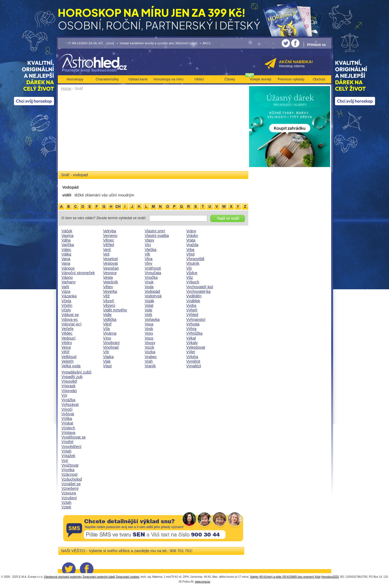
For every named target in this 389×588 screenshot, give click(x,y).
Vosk (149, 329)
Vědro (67, 343)
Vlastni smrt (155, 231)
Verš (107, 250)
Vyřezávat (70, 405)
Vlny (149, 263)
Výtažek (68, 456)
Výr (65, 395)
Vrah (149, 361)
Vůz (190, 277)
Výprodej (69, 391)
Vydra (191, 305)
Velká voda (71, 366)
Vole (149, 310)
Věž (107, 296)
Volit (148, 315)
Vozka (150, 352)
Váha (66, 240)
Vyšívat (68, 414)
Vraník (150, 366)
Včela (66, 301)
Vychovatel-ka (199, 291)
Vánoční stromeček (78, 273)
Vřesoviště (195, 259)
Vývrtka (68, 470)
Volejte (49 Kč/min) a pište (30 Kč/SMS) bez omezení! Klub (285, 577)
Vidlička (110, 320)
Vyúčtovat (70, 465)
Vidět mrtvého (115, 310)
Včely (66, 310)
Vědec (67, 333)
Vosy (149, 333)
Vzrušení (69, 498)
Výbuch (193, 282)
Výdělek (193, 301)
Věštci (199, 79)
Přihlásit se (316, 45)
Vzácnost (70, 474)
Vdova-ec (70, 320)
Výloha (192, 357)
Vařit (66, 287)
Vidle (108, 315)
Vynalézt (194, 366)
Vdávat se (70, 315)
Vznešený (70, 488)
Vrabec (151, 357)
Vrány (191, 231)
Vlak (107, 361)
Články (230, 79)
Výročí (67, 409)
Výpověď (69, 381)
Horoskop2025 (330, 577)
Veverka (110, 291)
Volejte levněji (261, 79)
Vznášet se (71, 484)
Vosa (149, 324)
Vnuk (149, 282)
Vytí (65, 461)
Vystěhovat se (74, 437)
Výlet (191, 352)
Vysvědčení (72, 447)
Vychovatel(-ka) (200, 287)
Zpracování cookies (128, 577)
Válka (66, 254)
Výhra (192, 329)
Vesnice (110, 273)
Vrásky (192, 236)
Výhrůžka (194, 333)
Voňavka (152, 320)
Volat (149, 305)
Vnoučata (153, 273)
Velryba (110, 231)
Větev (108, 287)
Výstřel (68, 442)
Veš (106, 254)
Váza (66, 291)
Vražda (192, 245)
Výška (67, 419)
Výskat (67, 423)
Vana (66, 259)
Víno (107, 338)
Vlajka (108, 357)
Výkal (191, 338)
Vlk (147, 254)
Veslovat (110, 263)
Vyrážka (68, 400)
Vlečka (151, 250)
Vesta (108, 277)
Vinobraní (111, 343)
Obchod (319, 79)
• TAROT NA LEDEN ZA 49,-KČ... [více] (86, 43)
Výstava (68, 433)
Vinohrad (111, 347)
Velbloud (69, 357)
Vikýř (108, 324)
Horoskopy (75, 79)
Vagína (68, 236)
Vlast (108, 366)
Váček (67, 231)
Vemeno (110, 236)
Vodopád (152, 291)
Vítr (106, 352)
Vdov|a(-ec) (72, 324)
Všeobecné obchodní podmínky (63, 577)
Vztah (67, 502)
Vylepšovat (196, 347)
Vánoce (68, 268)
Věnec (109, 240)
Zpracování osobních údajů (99, 577)
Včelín (67, 305)
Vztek (66, 507)
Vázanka (69, 296)
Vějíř (66, 352)
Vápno (67, 277)
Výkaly (192, 343)
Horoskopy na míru (169, 79)
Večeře (68, 329)
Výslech (68, 428)
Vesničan (111, 268)
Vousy (150, 343)
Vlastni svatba (157, 236)
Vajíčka (68, 245)
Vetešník (111, 282)
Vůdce (192, 273)
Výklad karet (138, 79)
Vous (149, 338)
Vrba (190, 250)
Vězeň (109, 301)
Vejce (66, 347)
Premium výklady (291, 79)
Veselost (110, 259)
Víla (107, 329)
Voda (149, 287)
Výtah (67, 451)
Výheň (192, 310)
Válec (66, 250)
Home (66, 89)
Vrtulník (193, 263)
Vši (189, 268)
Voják (150, 301)
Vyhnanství (196, 320)
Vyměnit (193, 361)
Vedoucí (69, 338)
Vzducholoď (72, 479)
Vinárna (110, 333)
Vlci (148, 245)
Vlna (149, 259)
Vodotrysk (153, 296)
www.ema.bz (203, 582)
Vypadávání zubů (77, 372)
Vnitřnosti (153, 268)
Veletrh (68, 361)
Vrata (191, 240)
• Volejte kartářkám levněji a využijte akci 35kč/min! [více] (157, 43)
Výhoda (193, 324)
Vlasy (150, 240)
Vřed (190, 254)
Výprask (69, 386)
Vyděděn (194, 296)
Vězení (109, 305)
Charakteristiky (107, 79)
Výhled (192, 315)
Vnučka (151, 277)
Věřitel (109, 245)
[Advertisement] (153, 133)
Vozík (150, 347)
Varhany (69, 282)
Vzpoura (69, 493)
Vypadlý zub (72, 377)
